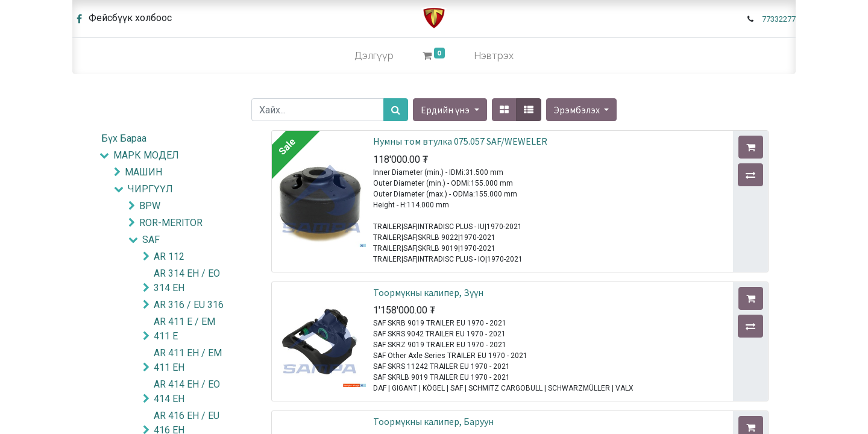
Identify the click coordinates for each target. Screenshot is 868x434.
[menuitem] (374, 56)
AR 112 (169, 256)
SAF (151, 240)
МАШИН (143, 172)
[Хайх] (396, 110)
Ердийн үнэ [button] (446, 110)
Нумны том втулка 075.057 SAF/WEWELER (460, 141)
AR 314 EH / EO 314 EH (187, 281)
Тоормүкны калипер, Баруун (433, 421)
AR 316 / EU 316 (189, 305)
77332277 (779, 19)
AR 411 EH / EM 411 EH (188, 360)
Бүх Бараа (124, 138)
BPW (150, 206)
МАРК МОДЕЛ (146, 155)
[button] (581, 110)
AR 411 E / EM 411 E (184, 329)
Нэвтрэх (494, 56)
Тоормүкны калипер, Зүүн (428, 292)
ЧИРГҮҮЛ (150, 189)
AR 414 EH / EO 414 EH (187, 392)
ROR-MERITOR (171, 223)
